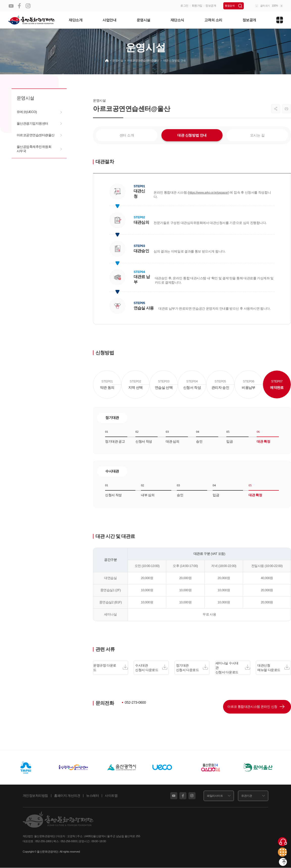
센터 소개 (127, 135)
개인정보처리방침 (35, 798)
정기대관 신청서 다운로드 (192, 668)
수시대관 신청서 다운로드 (151, 668)
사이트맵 (111, 798)
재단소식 (177, 20)
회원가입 (197, 6)
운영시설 (143, 20)
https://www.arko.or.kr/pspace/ (208, 192)
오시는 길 (257, 135)
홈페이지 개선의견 (67, 798)
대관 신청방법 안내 (192, 135)
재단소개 (76, 20)
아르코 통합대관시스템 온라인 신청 (246, 708)
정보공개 (211, 6)
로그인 (184, 6)
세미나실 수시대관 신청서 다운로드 (233, 668)
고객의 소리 (213, 20)
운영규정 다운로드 (111, 668)
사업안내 (109, 20)
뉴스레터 (92, 798)
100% (275, 6)
